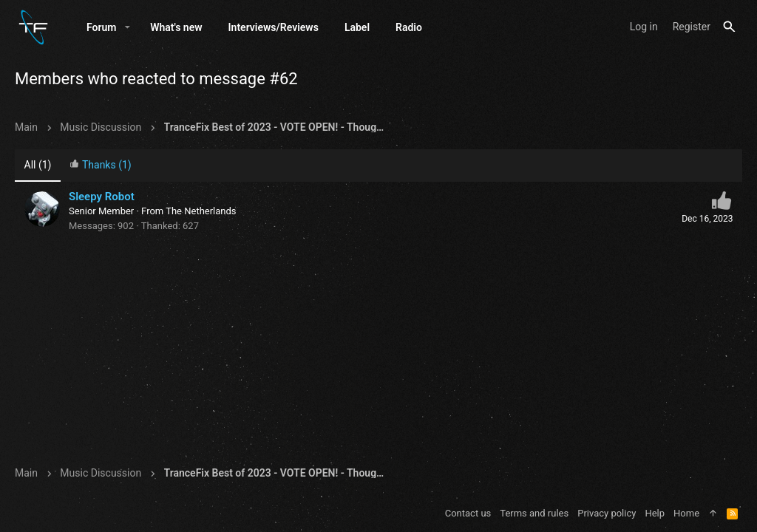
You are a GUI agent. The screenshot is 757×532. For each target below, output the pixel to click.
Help (655, 513)
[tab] (101, 166)
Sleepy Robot (102, 197)
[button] (128, 27)
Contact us (468, 513)
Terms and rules (534, 513)
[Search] (729, 27)
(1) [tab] (38, 165)
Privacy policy (607, 513)
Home (686, 513)
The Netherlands (201, 211)
